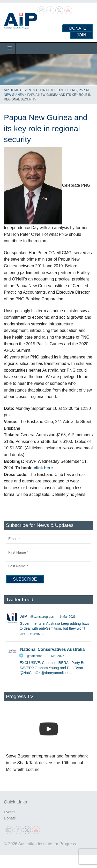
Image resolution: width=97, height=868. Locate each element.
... (43, 634)
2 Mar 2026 (57, 656)
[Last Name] (48, 566)
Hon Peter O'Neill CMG (58, 90)
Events (29, 90)
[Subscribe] (25, 579)
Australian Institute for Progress (21, 19)
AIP (24, 616)
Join (81, 35)
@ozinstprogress (42, 617)
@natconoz (34, 656)
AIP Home (11, 90)
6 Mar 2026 (68, 617)
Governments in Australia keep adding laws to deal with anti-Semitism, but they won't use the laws (54, 628)
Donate (78, 28)
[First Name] (48, 553)
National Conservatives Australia (52, 649)
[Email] (48, 539)
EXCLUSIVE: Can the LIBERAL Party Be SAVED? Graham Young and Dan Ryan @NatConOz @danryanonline (53, 668)
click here (43, 468)
